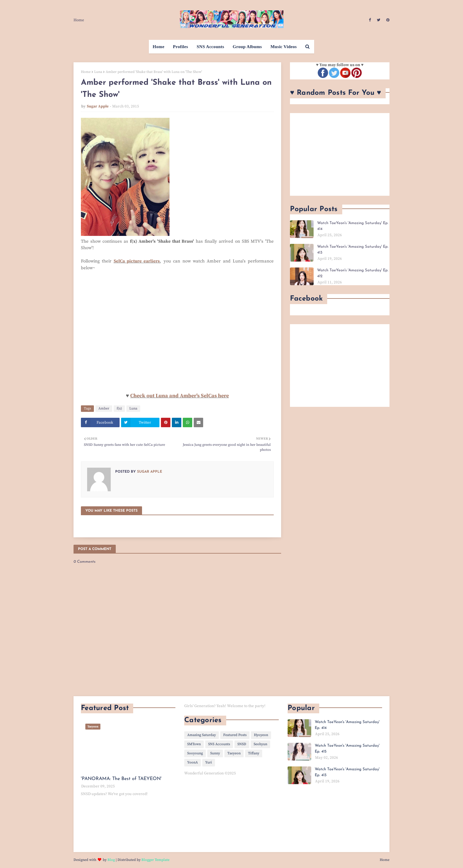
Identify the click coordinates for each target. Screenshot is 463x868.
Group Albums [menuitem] (247, 47)
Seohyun (260, 744)
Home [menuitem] (159, 47)
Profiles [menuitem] (181, 47)
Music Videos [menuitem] (284, 47)
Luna (98, 72)
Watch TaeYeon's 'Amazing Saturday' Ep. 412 (353, 273)
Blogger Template (155, 860)
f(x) (119, 408)
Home (79, 20)
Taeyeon (234, 753)
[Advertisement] (340, 154)
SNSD (242, 744)
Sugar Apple (98, 106)
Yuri (209, 762)
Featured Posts (235, 735)
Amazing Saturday (202, 735)
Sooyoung (195, 753)
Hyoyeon (261, 735)
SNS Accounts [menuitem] (210, 47)
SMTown (194, 744)
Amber (104, 408)
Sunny (215, 753)
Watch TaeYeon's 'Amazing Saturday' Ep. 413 (353, 250)
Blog (111, 860)
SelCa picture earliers (137, 261)
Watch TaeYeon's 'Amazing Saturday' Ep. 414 (353, 226)
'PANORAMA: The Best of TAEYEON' (121, 779)
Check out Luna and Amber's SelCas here (180, 396)
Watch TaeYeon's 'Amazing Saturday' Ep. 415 (347, 749)
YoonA (193, 762)
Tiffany (254, 753)
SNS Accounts (219, 744)
